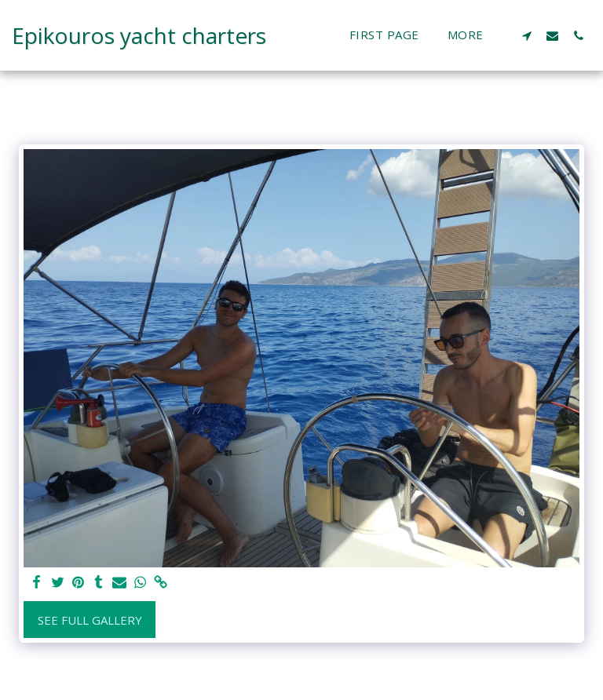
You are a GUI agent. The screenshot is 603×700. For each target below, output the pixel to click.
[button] (526, 35)
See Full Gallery (90, 620)
